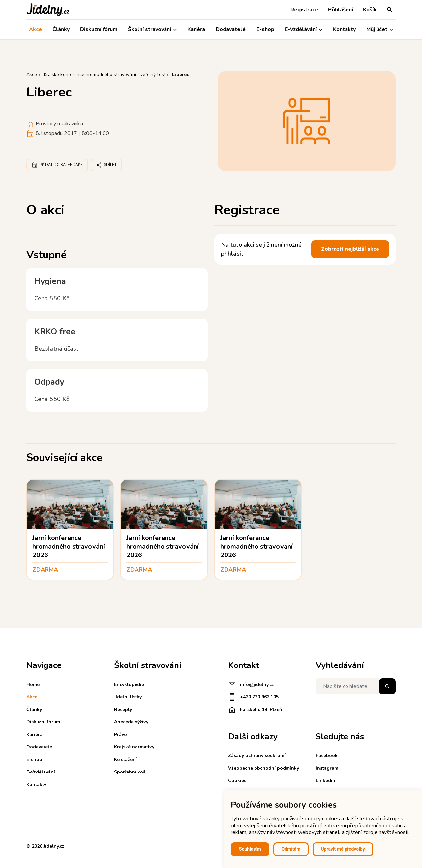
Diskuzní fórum (99, 29)
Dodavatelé (231, 29)
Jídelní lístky (128, 697)
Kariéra (196, 29)
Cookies (237, 781)
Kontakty (344, 29)
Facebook (327, 756)
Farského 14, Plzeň (255, 710)
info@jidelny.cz (251, 685)
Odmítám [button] (291, 849)
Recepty (123, 709)
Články (61, 29)
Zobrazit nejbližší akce (350, 249)
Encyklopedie (129, 684)
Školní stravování (152, 29)
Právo (121, 734)
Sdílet (106, 165)
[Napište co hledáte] (356, 686)
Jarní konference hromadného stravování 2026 (69, 546)
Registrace (304, 10)
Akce (35, 29)
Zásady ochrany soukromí (257, 756)
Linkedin (326, 781)
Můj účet (380, 29)
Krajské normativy (134, 747)
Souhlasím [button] (250, 849)
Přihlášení (341, 10)
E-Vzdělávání (304, 29)
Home (33, 684)
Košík (370, 10)
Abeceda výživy (131, 722)
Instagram (327, 768)
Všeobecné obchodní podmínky (264, 768)
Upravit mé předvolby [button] (343, 849)
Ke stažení (125, 759)
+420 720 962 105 (253, 697)
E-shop (265, 29)
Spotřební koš (130, 772)
